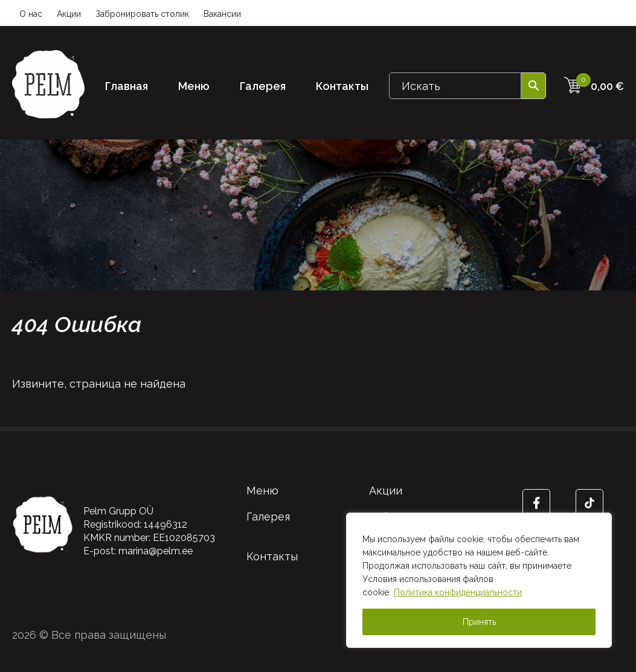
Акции (69, 14)
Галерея (263, 86)
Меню (194, 86)
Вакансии (222, 14)
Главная (127, 86)
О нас (31, 14)
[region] (479, 580)
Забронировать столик (142, 14)
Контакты (342, 86)
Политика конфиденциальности (458, 592)
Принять (479, 622)
